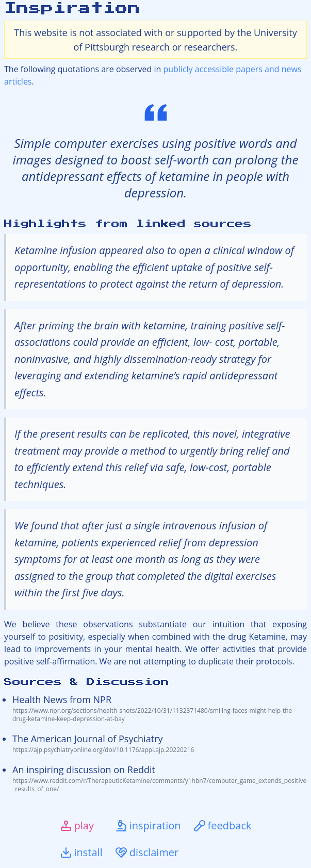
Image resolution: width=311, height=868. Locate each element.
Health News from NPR (160, 708)
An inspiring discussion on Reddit (160, 778)
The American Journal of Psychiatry (160, 743)
